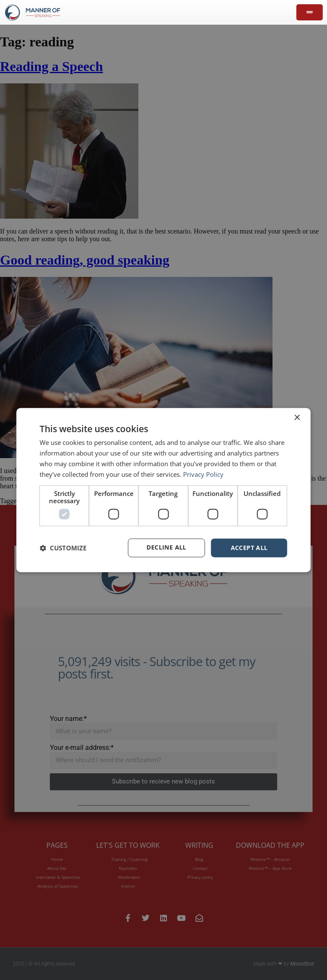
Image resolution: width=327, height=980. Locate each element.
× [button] (297, 417)
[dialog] (163, 490)
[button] (63, 548)
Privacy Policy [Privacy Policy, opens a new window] (203, 474)
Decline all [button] (166, 548)
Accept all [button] (249, 548)
